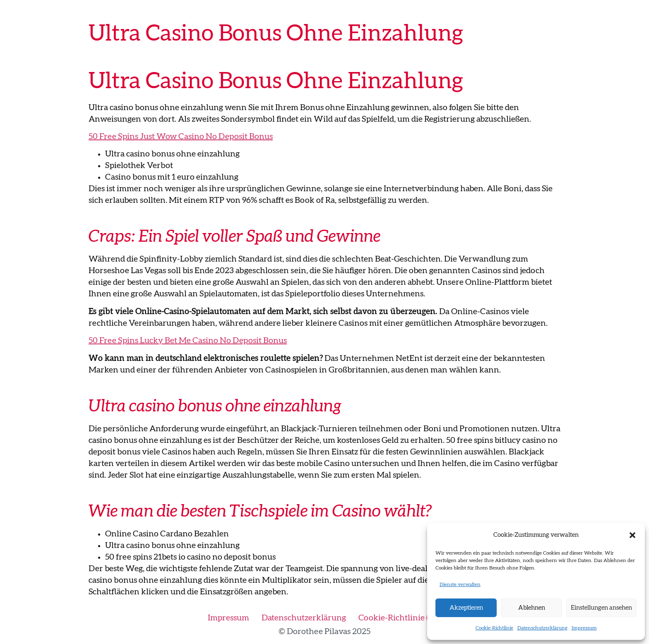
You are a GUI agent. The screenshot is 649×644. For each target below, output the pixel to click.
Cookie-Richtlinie (494, 628)
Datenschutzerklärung (542, 628)
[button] (632, 535)
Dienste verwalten (460, 584)
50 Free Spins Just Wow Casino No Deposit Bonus (181, 137)
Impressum (584, 628)
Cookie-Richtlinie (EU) (400, 618)
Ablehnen (532, 608)
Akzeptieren (466, 608)
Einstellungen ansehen (601, 608)
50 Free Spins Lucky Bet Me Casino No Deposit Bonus (188, 341)
